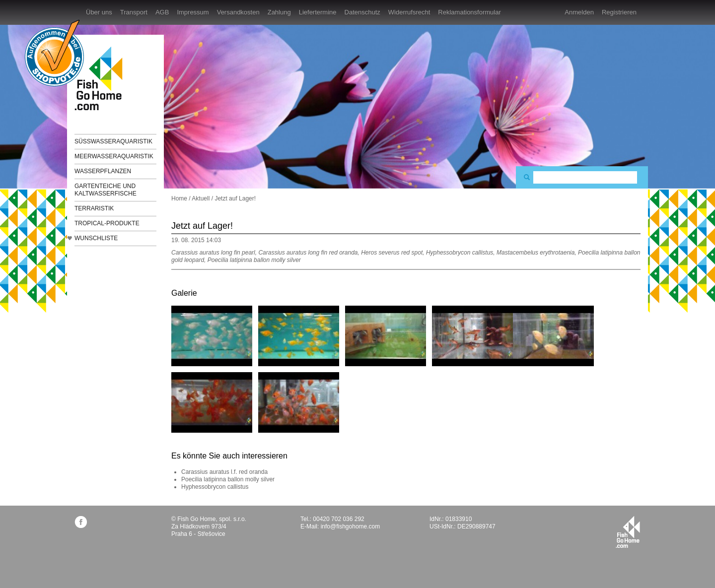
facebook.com (81, 522)
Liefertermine (318, 12)
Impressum (193, 12)
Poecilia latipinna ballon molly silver (228, 479)
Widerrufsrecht (409, 12)
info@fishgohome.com (351, 526)
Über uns (99, 12)
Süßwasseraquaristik (113, 141)
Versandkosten (238, 12)
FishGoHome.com (102, 78)
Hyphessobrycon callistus (215, 487)
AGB (162, 12)
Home (179, 198)
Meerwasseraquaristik (114, 156)
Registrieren (619, 12)
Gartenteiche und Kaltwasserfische (106, 190)
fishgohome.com (628, 532)
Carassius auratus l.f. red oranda (224, 472)
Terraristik (94, 208)
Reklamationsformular (469, 12)
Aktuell (201, 198)
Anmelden (579, 12)
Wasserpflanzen (103, 171)
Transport (134, 12)
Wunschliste (96, 238)
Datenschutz (362, 12)
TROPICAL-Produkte (107, 223)
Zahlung (279, 12)
